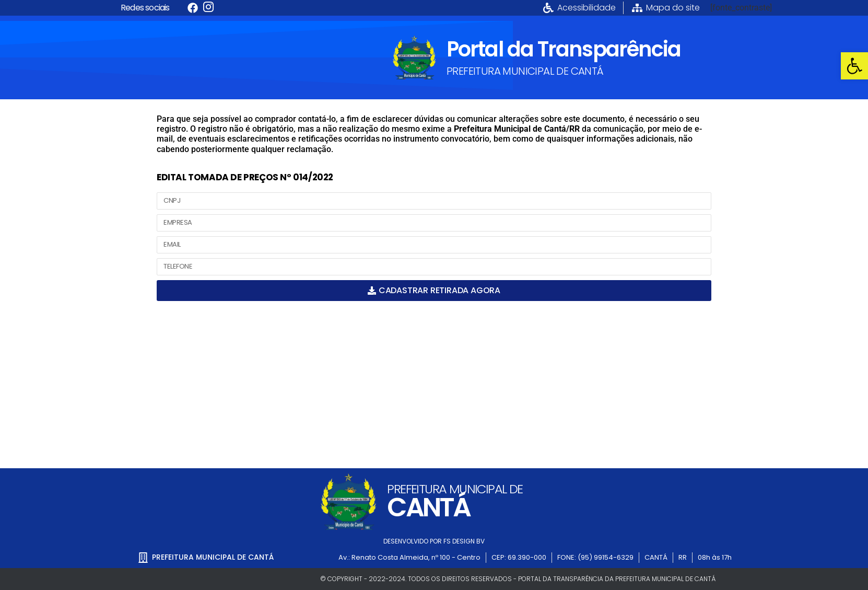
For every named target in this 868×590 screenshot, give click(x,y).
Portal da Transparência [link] (564, 49)
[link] (854, 66)
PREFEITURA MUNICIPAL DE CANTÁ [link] (525, 71)
